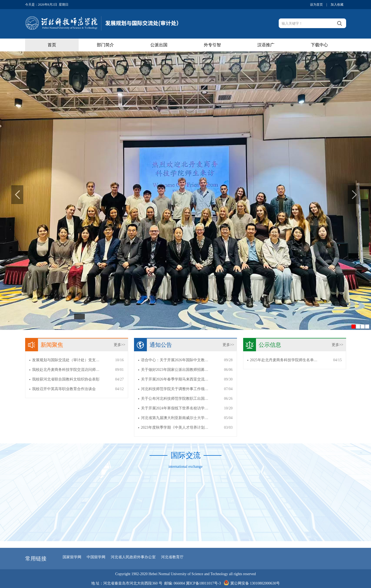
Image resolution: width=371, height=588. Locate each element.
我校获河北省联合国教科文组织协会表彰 (66, 379)
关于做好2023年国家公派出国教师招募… (175, 370)
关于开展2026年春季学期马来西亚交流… (175, 379)
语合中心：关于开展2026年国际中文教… (175, 360)
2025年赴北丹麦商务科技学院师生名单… (284, 360)
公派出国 (159, 45)
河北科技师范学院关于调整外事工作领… (175, 389)
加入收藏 (337, 5)
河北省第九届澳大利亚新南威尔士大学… (175, 418)
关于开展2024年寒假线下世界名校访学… (175, 408)
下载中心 (319, 45)
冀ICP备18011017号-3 (203, 583)
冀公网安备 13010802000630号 (250, 582)
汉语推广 (266, 45)
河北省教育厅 (172, 557)
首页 (52, 45)
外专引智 (212, 45)
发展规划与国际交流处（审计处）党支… (66, 360)
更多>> (120, 345)
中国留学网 (96, 557)
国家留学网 (72, 557)
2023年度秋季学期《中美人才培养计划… (175, 427)
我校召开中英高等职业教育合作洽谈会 (64, 389)
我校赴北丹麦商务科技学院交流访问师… (66, 370)
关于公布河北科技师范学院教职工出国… (175, 399)
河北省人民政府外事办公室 (133, 557)
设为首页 (316, 5)
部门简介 (105, 45)
